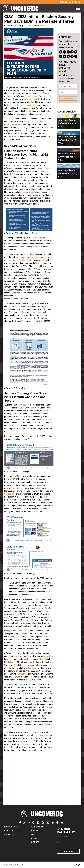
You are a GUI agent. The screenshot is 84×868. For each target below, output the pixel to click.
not (32, 725)
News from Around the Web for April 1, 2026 (67, 157)
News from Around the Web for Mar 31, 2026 (67, 173)
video (9, 408)
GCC (37, 263)
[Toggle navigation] (78, 8)
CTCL (16, 665)
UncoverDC (21, 8)
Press (34, 834)
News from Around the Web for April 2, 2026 (67, 140)
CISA (33, 275)
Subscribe (68, 98)
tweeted (21, 631)
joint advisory (33, 105)
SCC (26, 266)
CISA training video (33, 99)
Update (23, 165)
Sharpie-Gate (10, 494)
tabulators (48, 656)
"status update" (33, 96)
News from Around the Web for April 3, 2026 (67, 123)
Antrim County (17, 488)
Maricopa (15, 637)
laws (8, 198)
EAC (28, 278)
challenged (28, 659)
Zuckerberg (33, 668)
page (43, 640)
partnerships (22, 674)
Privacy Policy (12, 827)
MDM (14, 479)
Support (35, 842)
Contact (9, 831)
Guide (40, 168)
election (13, 662)
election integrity (29, 192)
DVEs (36, 599)
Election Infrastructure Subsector (33, 257)
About (34, 838)
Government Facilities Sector (20, 260)
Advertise (9, 834)
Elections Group (46, 420)
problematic (41, 659)
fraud (24, 710)
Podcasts (36, 831)
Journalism (37, 827)
